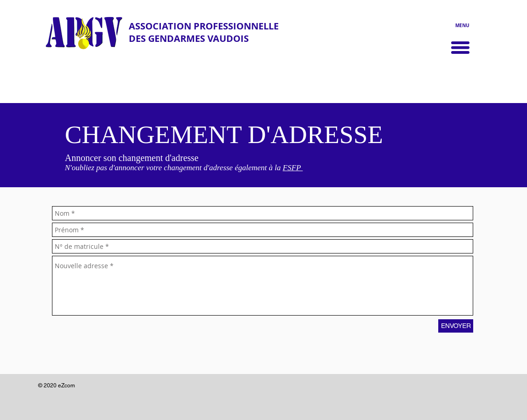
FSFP (293, 168)
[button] (460, 48)
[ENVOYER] (456, 326)
